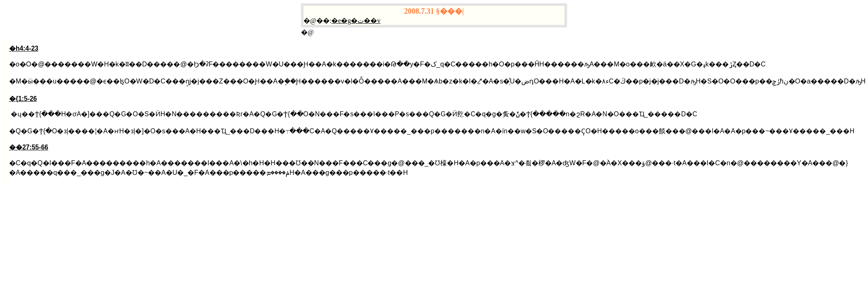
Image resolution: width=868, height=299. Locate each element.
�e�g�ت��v (356, 21)
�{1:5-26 (23, 99)
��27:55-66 (29, 147)
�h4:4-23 (24, 48)
